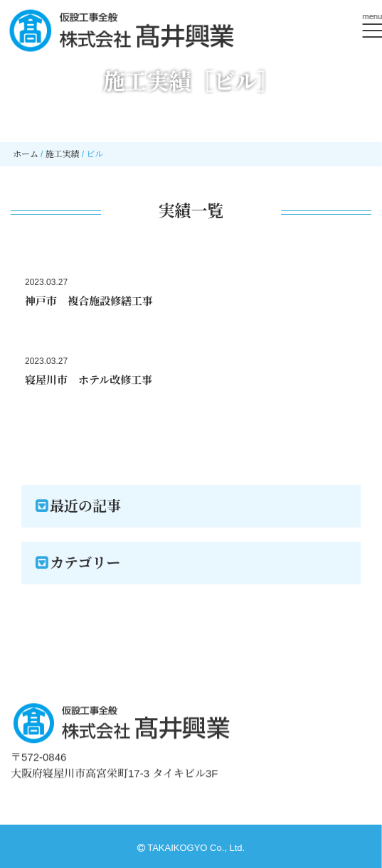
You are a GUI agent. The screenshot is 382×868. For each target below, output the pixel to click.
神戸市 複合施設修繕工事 (89, 301)
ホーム (26, 154)
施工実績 (63, 154)
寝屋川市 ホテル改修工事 (89, 380)
